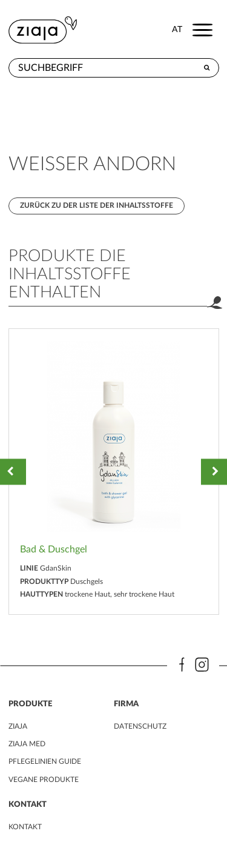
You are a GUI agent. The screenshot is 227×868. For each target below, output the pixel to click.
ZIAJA (18, 726)
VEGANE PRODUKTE (44, 780)
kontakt (25, 827)
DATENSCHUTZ (140, 726)
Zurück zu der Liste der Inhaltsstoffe (97, 205)
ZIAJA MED (27, 744)
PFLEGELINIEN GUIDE (45, 761)
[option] (114, 472)
